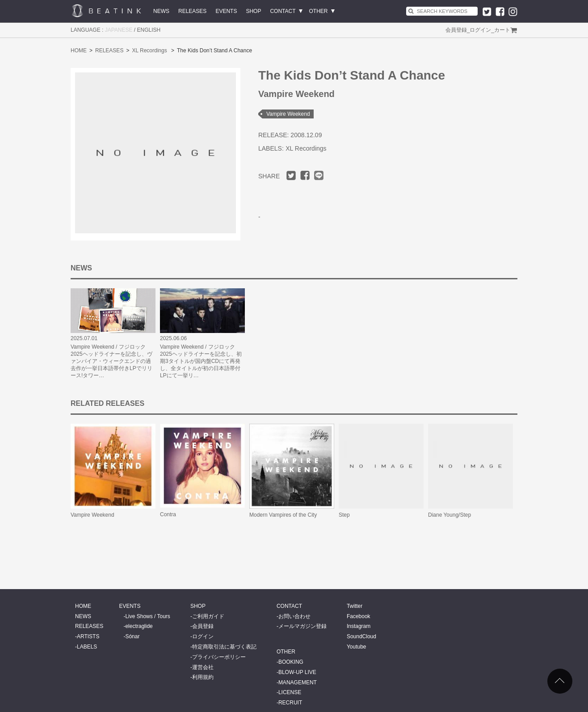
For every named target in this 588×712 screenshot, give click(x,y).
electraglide (139, 626)
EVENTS (226, 11)
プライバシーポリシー (219, 657)
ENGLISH (149, 30)
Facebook (359, 616)
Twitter (355, 606)
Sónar (132, 636)
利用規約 (203, 677)
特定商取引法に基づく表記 (224, 647)
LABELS (87, 647)
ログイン (480, 30)
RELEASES (192, 11)
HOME (79, 51)
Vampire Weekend (288, 114)
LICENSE (290, 692)
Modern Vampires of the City (283, 515)
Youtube (357, 647)
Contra (168, 514)
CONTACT (283, 11)
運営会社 (203, 667)
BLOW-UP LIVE (297, 672)
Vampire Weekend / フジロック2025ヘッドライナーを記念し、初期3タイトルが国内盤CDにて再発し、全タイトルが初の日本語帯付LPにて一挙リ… (201, 361)
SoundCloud (361, 636)
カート (502, 30)
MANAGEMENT (298, 683)
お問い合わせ (294, 616)
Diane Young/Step (449, 515)
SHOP (253, 11)
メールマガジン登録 (302, 626)
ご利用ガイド (208, 616)
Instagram (359, 626)
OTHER (319, 11)
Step (344, 515)
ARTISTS (88, 636)
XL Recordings (149, 51)
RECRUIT (290, 703)
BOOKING (291, 662)
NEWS (161, 11)
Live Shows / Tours (148, 616)
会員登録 (456, 30)
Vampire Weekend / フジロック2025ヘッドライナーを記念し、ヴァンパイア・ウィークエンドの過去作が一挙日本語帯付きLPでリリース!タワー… (111, 361)
